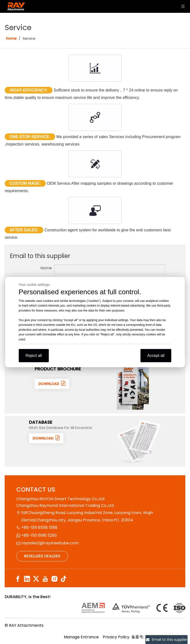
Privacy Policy (116, 637)
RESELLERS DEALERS (42, 556)
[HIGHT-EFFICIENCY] (95, 68)
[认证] (133, 608)
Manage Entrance (81, 637)
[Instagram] (54, 579)
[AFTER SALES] (95, 211)
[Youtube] (45, 579)
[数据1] (139, 441)
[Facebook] (18, 579)
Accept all (156, 356)
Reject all (34, 356)
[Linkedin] (27, 579)
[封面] (133, 388)
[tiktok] (64, 579)
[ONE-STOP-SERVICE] (95, 117)
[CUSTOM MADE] (95, 164)
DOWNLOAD (52, 384)
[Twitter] (36, 579)
